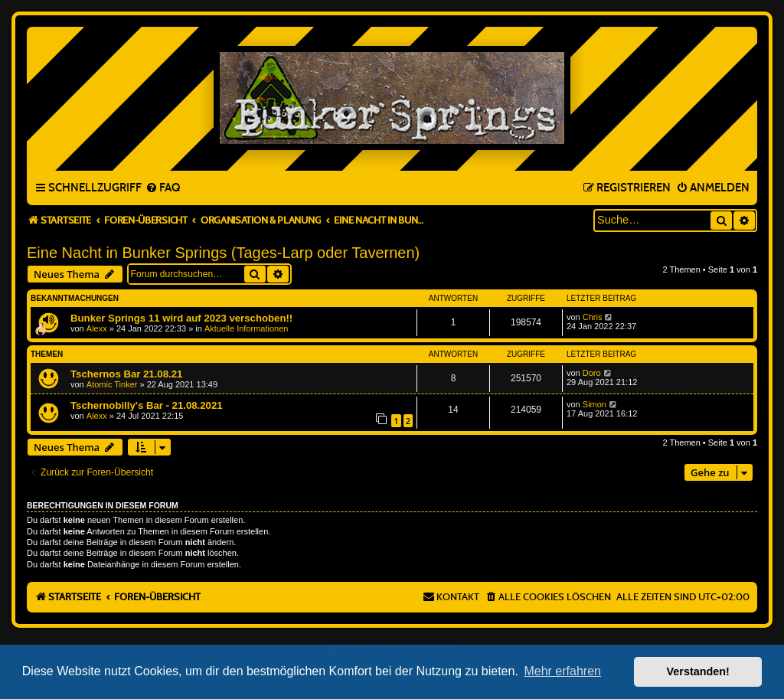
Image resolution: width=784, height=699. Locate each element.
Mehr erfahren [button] (562, 671)
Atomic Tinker (112, 384)
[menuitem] (163, 188)
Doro (592, 373)
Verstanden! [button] (698, 671)
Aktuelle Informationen (246, 328)
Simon (595, 404)
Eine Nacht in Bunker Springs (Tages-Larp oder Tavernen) (223, 253)
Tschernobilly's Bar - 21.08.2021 (147, 405)
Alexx (97, 328)
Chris (593, 317)
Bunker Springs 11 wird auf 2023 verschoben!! (181, 318)
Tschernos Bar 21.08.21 (126, 374)
